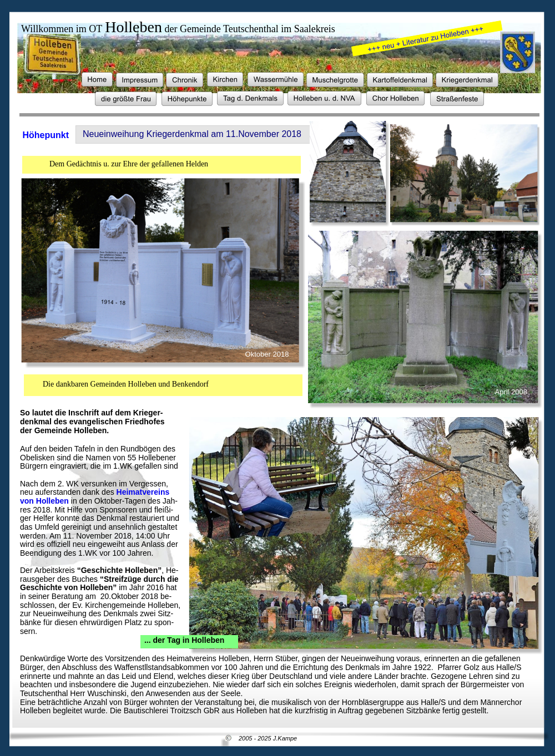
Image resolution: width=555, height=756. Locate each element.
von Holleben (44, 501)
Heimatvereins (144, 492)
